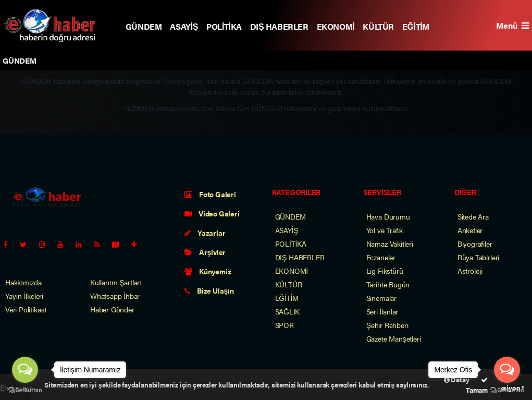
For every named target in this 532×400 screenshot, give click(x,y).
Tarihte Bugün (388, 284)
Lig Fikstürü (385, 271)
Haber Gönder (112, 309)
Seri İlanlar (382, 311)
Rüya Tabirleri (478, 257)
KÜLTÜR (378, 26)
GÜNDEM (144, 26)
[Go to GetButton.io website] (25, 390)
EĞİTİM (416, 26)
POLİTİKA (224, 26)
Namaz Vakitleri (390, 244)
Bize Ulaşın (209, 290)
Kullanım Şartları (116, 282)
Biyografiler (475, 244)
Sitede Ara (473, 216)
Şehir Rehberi (387, 325)
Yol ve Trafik (385, 230)
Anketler (470, 230)
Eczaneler (381, 257)
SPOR (284, 325)
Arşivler (205, 252)
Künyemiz (208, 271)
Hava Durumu (388, 216)
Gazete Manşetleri (394, 338)
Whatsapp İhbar (115, 296)
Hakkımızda (23, 282)
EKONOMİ (336, 26)
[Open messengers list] (25, 370)
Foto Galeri (210, 194)
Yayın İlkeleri (24, 296)
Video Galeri (212, 213)
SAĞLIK (288, 311)
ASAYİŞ (184, 26)
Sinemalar (381, 298)
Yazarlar (205, 233)
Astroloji (470, 271)
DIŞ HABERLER (279, 26)
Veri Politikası (26, 309)
